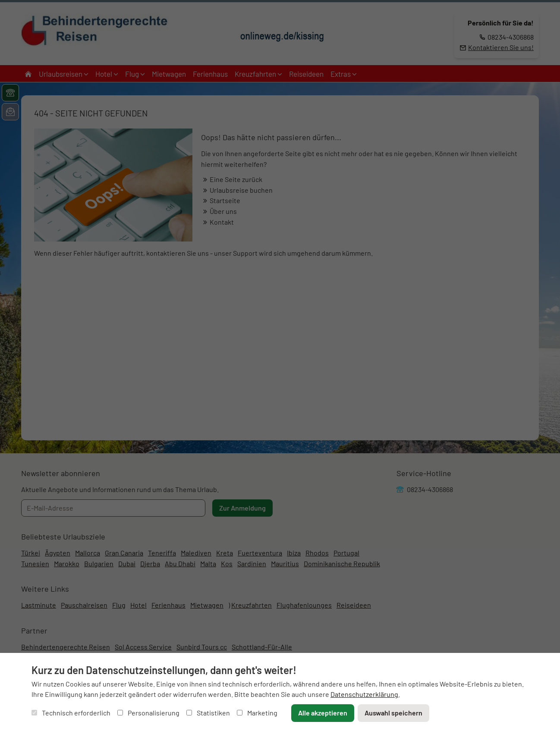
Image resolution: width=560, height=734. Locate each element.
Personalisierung (148, 713)
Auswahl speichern (393, 713)
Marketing (257, 713)
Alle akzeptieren (323, 713)
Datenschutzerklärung (364, 694)
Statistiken (208, 713)
